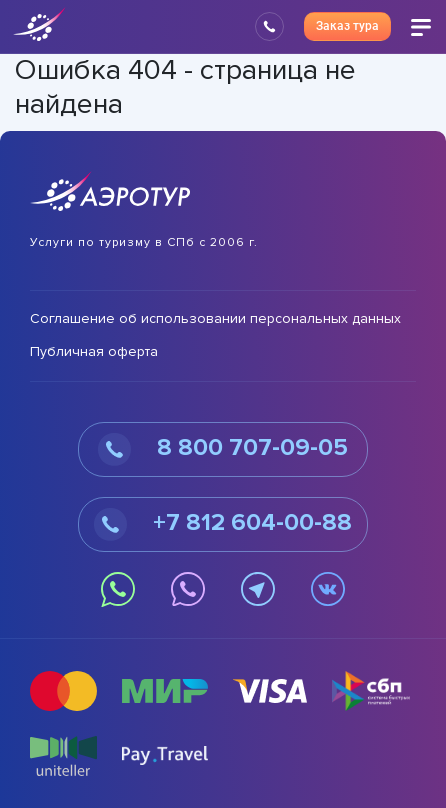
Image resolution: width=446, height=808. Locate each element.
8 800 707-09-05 (223, 449)
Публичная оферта (94, 352)
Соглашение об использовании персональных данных (215, 319)
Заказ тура (347, 26)
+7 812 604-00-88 (223, 524)
